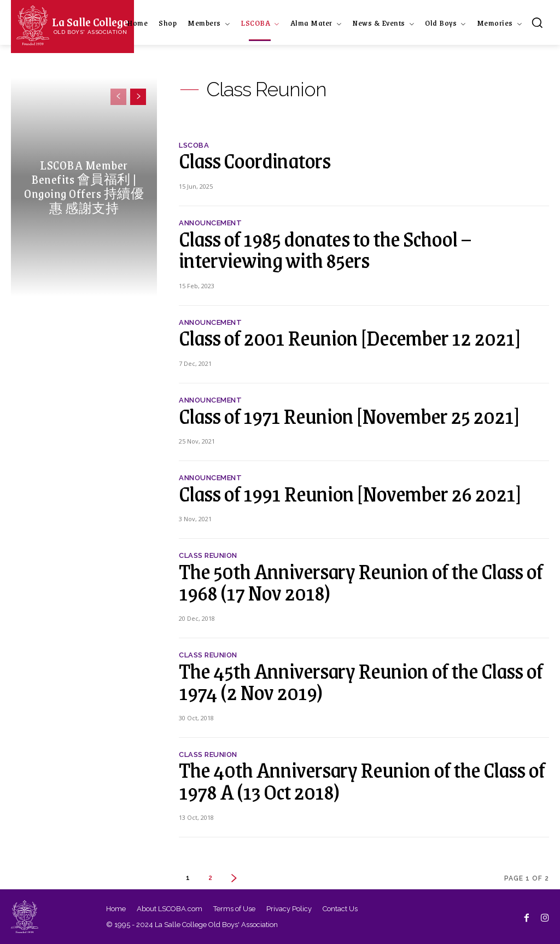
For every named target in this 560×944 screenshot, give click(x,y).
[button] (537, 22)
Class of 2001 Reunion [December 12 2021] (349, 337)
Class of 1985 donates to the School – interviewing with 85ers (325, 249)
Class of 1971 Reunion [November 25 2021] (349, 415)
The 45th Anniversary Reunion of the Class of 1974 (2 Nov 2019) (361, 681)
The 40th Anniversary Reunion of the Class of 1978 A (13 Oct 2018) (362, 780)
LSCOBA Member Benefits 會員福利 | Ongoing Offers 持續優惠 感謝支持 (84, 187)
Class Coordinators (255, 160)
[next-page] (138, 97)
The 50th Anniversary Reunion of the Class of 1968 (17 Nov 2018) (361, 582)
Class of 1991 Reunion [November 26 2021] (350, 493)
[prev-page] (118, 97)
